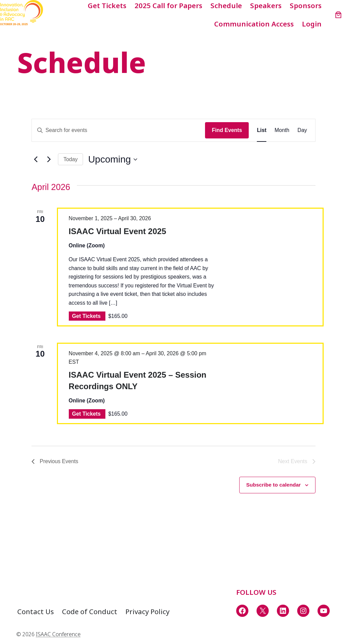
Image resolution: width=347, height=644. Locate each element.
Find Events (227, 130)
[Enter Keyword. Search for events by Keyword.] (118, 130)
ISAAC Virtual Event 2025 (118, 231)
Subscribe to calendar (273, 485)
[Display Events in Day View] (302, 130)
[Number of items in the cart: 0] (338, 15)
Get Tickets (87, 316)
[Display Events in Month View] (282, 130)
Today (70, 159)
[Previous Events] (36, 159)
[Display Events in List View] (262, 130)
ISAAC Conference (58, 634)
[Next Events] (49, 159)
